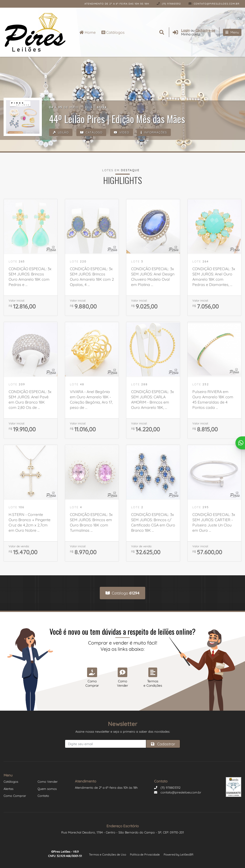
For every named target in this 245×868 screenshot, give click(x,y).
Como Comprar (15, 796)
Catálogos (113, 32)
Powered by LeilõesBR (178, 854)
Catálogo (91, 132)
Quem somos (47, 789)
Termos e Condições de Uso (108, 854)
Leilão (61, 132)
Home (88, 32)
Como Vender (48, 782)
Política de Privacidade (145, 854)
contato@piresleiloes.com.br (214, 4)
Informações (154, 132)
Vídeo (122, 132)
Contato (43, 796)
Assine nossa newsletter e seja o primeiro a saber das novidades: (123, 731)
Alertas (8, 789)
